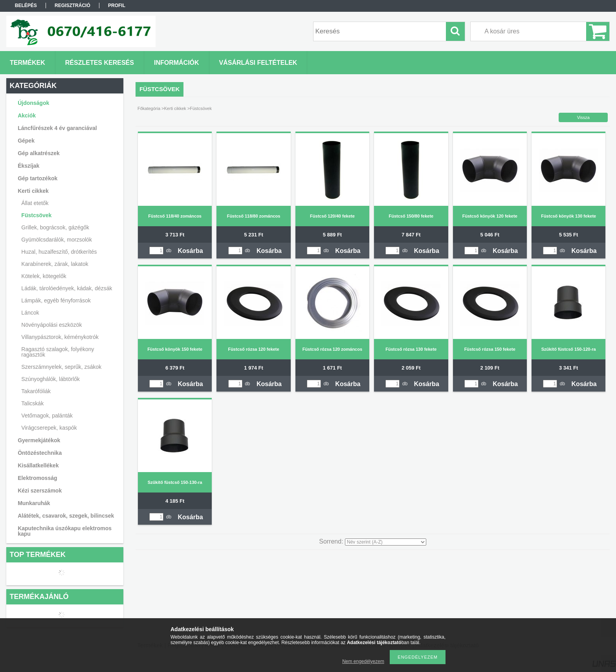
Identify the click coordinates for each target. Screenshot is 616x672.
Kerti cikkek (175, 108)
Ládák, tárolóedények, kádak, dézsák (67, 288)
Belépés (26, 5)
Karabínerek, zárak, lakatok (55, 264)
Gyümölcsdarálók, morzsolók (57, 240)
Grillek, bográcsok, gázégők (55, 227)
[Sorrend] (386, 542)
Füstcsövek (36, 215)
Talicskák (32, 403)
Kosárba (191, 251)
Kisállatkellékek (38, 465)
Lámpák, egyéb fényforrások (56, 300)
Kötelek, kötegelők (44, 276)
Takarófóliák (36, 391)
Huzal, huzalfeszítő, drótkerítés (59, 252)
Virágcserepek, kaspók (49, 428)
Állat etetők (35, 203)
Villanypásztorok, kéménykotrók (60, 337)
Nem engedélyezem (363, 661)
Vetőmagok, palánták (47, 416)
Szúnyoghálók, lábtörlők (50, 379)
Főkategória (149, 108)
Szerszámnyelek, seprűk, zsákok (61, 367)
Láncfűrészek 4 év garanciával (57, 128)
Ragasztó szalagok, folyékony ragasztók (58, 352)
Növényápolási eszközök (51, 325)
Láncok (30, 313)
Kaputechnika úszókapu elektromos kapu (65, 531)
